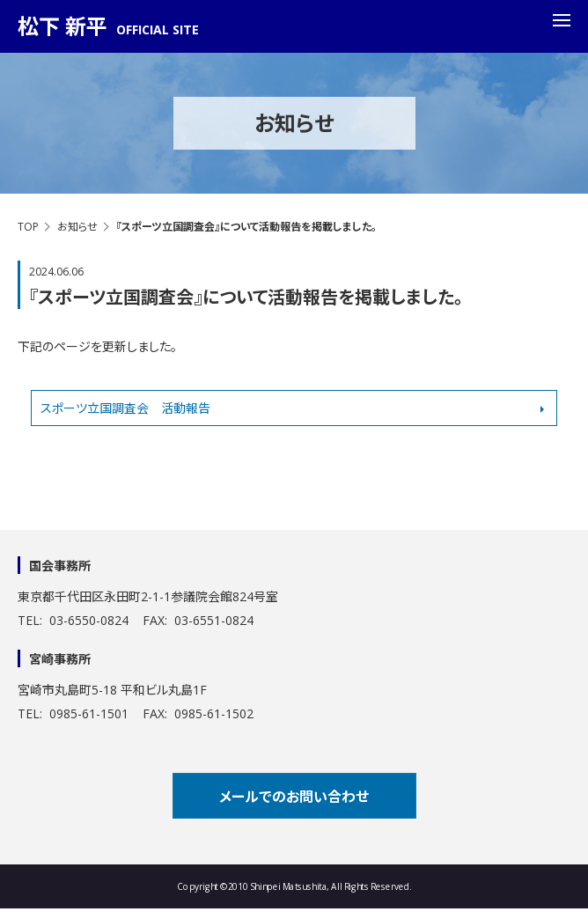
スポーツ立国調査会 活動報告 (125, 408)
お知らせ (77, 227)
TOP (28, 227)
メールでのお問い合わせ (294, 797)
